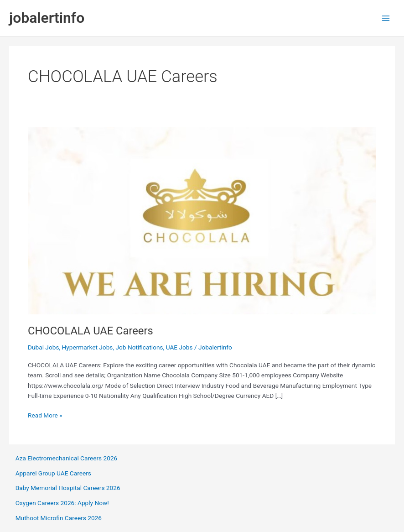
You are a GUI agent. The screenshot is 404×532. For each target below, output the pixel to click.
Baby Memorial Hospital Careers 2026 (68, 488)
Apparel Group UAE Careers (53, 473)
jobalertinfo (47, 18)
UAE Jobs (179, 347)
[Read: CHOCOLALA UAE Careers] (202, 220)
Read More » (45, 415)
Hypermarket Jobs (88, 347)
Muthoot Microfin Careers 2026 (59, 518)
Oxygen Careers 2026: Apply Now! (62, 503)
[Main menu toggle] (386, 18)
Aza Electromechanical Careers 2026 (67, 458)
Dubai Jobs (43, 347)
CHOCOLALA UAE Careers (91, 331)
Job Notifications (139, 347)
